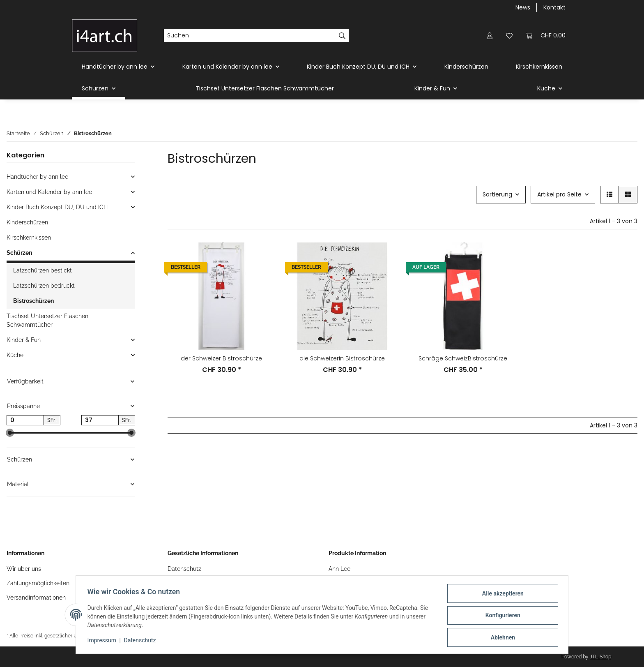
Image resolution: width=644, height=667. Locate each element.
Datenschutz (184, 569)
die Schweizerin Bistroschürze (342, 358)
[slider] (10, 433)
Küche (15, 355)
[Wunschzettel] (509, 36)
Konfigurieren (501, 616)
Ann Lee (339, 569)
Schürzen (19, 253)
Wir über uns (24, 569)
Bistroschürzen (33, 301)
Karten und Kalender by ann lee (49, 192)
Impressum (103, 642)
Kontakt (554, 7)
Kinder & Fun (24, 340)
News (523, 7)
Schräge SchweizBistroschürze (463, 358)
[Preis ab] (25, 420)
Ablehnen (501, 638)
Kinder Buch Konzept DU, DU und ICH (57, 207)
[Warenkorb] (546, 36)
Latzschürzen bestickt (43, 270)
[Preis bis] (100, 420)
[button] (490, 36)
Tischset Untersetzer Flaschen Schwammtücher (47, 320)
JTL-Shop (600, 657)
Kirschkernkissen (29, 238)
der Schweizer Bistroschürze (221, 358)
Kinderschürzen (27, 222)
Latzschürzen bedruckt (44, 286)
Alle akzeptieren (501, 595)
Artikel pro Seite (559, 194)
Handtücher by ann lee (37, 177)
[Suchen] (250, 36)
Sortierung (497, 194)
